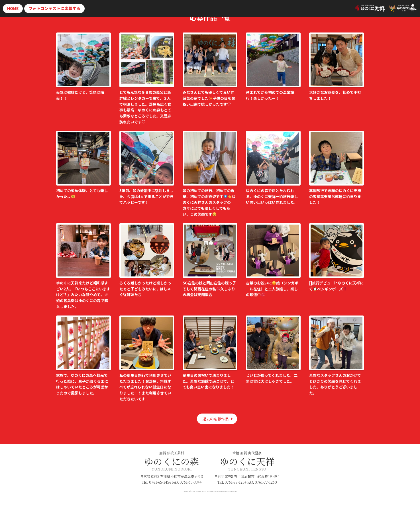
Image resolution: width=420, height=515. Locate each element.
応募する (54, 8)
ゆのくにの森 (172, 461)
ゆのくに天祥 (247, 461)
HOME (13, 8)
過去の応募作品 (216, 419)
